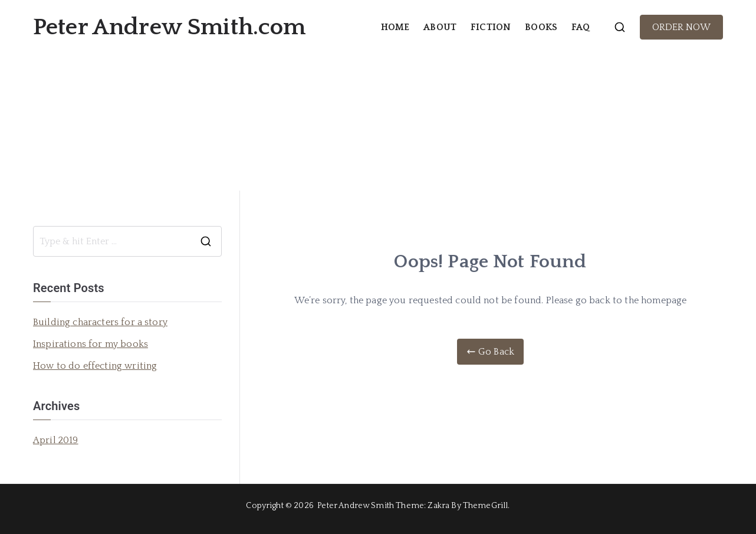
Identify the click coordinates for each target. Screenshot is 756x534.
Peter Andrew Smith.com (170, 27)
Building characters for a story (100, 322)
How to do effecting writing (95, 366)
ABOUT (440, 27)
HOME (395, 27)
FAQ (581, 27)
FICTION (491, 27)
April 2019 (56, 440)
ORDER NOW (681, 27)
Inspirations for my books (91, 344)
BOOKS (541, 27)
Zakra (438, 506)
